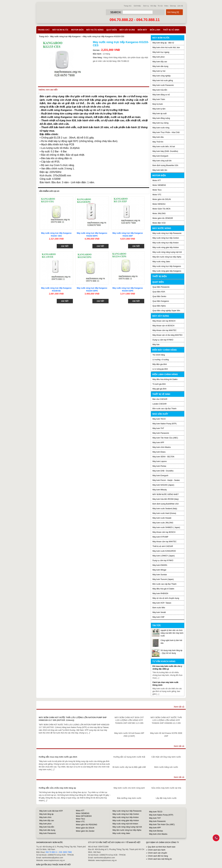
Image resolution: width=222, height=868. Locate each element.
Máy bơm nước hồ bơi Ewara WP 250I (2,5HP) (129, 734)
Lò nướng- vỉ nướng (161, 360)
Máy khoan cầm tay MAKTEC (165, 330)
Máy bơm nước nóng (161, 128)
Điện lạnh (155, 30)
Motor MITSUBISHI (84, 816)
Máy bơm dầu (158, 137)
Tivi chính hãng (159, 355)
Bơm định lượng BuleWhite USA (166, 504)
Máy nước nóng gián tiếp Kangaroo (167, 271)
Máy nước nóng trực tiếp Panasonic (167, 233)
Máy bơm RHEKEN (160, 593)
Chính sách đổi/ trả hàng (158, 856)
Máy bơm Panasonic (161, 433)
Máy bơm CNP (158, 617)
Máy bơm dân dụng (160, 66)
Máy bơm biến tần (160, 170)
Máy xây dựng (127, 30)
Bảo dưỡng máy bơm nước (129, 798)
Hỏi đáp (153, 6)
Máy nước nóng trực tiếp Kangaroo (65, 37)
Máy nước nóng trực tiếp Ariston (166, 243)
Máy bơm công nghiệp (162, 76)
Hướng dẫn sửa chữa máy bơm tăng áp (57, 788)
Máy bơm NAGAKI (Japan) (163, 485)
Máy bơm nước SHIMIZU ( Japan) (166, 527)
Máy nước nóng (95, 30)
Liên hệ (180, 6)
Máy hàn (156, 345)
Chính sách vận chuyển (158, 853)
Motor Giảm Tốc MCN (161, 209)
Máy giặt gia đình (159, 389)
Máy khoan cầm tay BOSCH (164, 321)
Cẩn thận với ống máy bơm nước (166, 757)
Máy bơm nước (60, 30)
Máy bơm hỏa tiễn (160, 90)
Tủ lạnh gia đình (159, 384)
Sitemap (173, 6)
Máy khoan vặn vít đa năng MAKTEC (168, 335)
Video (166, 6)
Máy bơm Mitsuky (160, 490)
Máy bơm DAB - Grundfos (163, 471)
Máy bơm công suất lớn (162, 161)
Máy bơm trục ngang (161, 52)
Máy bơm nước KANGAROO (164, 551)
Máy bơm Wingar (159, 570)
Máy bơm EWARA (160, 565)
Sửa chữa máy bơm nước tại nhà (166, 788)
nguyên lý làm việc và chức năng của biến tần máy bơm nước (172, 633)
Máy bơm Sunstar (160, 575)
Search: (116, 12)
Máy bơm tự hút (159, 71)
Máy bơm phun (159, 57)
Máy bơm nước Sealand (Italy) (165, 509)
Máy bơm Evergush (160, 156)
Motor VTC (157, 195)
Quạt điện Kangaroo (161, 301)
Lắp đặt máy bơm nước (166, 798)
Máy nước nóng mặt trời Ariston (125, 824)
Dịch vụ (146, 6)
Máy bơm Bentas (156, 831)
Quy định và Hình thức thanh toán (162, 847)
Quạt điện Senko (159, 296)
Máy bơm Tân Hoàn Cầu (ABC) (165, 438)
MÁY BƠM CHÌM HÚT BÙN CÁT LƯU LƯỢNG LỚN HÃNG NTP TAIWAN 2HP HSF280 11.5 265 (129, 720)
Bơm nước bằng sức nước (166, 767)
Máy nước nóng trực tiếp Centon (166, 238)
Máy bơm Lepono (160, 461)
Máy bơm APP (158, 443)
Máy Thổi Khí (158, 142)
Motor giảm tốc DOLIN (162, 199)
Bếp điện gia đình (160, 364)
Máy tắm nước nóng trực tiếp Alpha (167, 257)
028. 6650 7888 (65, 852)
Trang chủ (128, 6)
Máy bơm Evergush (160, 476)
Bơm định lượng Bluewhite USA (165, 165)
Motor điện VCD (159, 223)
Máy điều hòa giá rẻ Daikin (163, 589)
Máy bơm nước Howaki (162, 518)
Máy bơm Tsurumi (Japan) (163, 579)
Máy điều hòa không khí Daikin (165, 379)
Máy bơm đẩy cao (160, 62)
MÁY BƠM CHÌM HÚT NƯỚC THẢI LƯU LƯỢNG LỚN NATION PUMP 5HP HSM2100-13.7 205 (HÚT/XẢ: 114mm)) (73, 719)
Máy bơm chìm (45, 817)
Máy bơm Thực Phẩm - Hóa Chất (166, 132)
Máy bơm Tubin (159, 99)
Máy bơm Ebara (159, 452)
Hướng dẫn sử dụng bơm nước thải (129, 757)
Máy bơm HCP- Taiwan (162, 603)
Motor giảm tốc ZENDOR (163, 218)
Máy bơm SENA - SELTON (163, 457)
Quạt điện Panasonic (161, 287)
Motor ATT (157, 180)
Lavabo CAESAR (159, 404)
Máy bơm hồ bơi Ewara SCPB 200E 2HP (166, 734)
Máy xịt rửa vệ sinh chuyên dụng (166, 598)
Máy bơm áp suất (160, 114)
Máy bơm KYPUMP (160, 537)
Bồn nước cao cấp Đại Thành (164, 409)
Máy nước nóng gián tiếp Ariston (166, 247)
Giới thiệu (137, 6)
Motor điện (77, 30)
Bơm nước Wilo (159, 608)
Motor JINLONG (159, 213)
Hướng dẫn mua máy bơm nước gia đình (58, 757)
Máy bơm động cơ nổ (161, 95)
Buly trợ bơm (158, 104)
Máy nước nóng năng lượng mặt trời (167, 252)
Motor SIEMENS (159, 185)
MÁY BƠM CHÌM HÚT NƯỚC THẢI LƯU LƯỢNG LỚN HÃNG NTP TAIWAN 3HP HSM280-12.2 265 (166, 720)
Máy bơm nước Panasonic (163, 85)
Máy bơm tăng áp (46, 814)
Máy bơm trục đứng (160, 123)
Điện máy (142, 30)
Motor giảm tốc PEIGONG (87, 825)
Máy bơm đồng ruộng (161, 118)
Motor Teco (157, 190)
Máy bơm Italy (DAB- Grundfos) (165, 151)
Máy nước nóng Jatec (161, 262)
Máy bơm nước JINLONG (163, 523)
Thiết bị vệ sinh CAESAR (163, 546)
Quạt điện (111, 30)
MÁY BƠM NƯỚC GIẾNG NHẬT (166, 494)
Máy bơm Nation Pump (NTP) (165, 424)
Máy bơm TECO (159, 419)
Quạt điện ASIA (159, 292)
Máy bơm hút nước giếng (163, 80)
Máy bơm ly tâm (159, 109)
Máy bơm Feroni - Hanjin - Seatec (166, 480)
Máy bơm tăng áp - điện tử (163, 43)
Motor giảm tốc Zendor (85, 831)
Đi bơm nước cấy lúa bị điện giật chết (129, 767)
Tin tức (160, 6)
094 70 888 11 (51, 852)
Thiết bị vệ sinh (171, 30)
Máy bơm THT (158, 428)
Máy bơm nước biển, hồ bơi (164, 147)
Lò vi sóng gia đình (160, 369)
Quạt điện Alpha (159, 306)
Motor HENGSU (159, 204)
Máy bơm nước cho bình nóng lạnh (129, 788)
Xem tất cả (179, 707)
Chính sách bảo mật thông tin (160, 859)
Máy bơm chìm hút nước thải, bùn (166, 47)
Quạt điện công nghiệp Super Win (166, 311)
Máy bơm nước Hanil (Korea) (164, 513)
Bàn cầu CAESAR (160, 399)
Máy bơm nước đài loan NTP (51, 811)
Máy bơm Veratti (159, 612)
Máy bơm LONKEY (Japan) (164, 556)
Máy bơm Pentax (159, 466)
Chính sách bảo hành (157, 850)
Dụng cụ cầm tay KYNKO (163, 340)
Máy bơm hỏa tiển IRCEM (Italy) (166, 499)
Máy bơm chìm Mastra (162, 447)
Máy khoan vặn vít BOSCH (163, 326)
